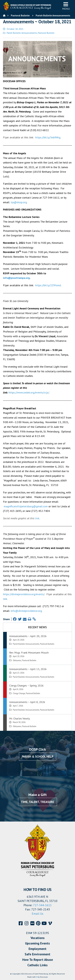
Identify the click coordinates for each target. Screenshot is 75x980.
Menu (66, 6)
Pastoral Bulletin (46, 33)
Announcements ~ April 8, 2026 (27, 702)
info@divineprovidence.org (26, 611)
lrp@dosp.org (19, 202)
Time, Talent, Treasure (37, 802)
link (37, 518)
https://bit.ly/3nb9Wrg (48, 137)
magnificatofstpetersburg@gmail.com (26, 506)
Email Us (38, 914)
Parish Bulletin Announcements (22, 33)
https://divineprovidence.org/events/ (24, 594)
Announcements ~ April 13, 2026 (28, 669)
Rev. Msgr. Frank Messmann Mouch (29, 653)
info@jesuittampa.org (16, 278)
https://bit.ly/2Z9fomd (48, 285)
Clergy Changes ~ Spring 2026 (26, 686)
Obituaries (17, 660)
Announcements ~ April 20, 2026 (28, 636)
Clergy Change (19, 693)
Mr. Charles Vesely (20, 718)
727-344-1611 (42, 905)
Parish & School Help (38, 757)
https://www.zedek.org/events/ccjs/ (29, 392)
